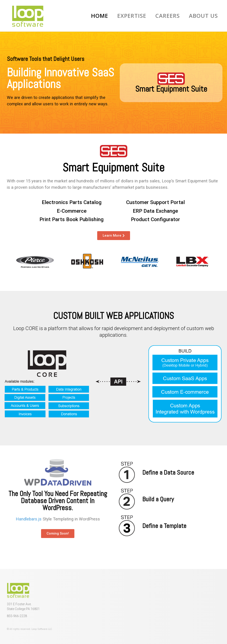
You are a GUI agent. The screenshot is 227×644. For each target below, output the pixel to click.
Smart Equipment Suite (171, 89)
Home (100, 16)
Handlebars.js (29, 519)
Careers (168, 16)
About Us (203, 16)
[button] (58, 534)
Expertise (132, 16)
